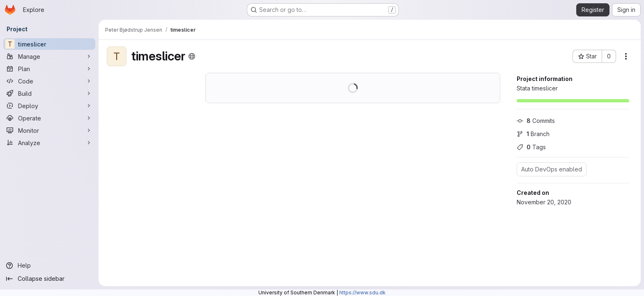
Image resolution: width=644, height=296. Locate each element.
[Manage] (49, 56)
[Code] (49, 81)
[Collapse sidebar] (49, 279)
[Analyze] (49, 143)
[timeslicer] (49, 44)
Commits (536, 121)
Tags (531, 147)
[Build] (49, 93)
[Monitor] (49, 130)
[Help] (49, 266)
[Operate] (49, 118)
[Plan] (49, 69)
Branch (533, 134)
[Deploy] (49, 106)
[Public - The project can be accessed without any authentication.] (192, 56)
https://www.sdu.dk (362, 293)
